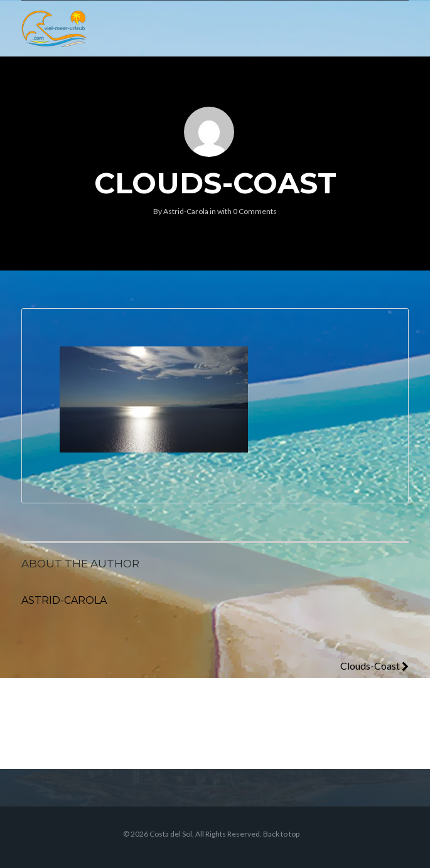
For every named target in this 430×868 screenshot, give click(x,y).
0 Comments (255, 211)
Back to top (281, 834)
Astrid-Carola (186, 211)
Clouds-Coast (374, 666)
